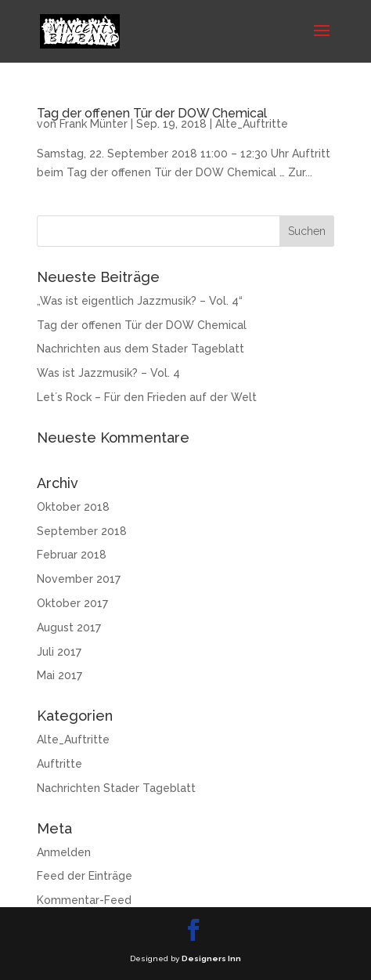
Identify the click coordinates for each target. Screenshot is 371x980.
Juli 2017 (59, 652)
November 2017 (79, 579)
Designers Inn (211, 958)
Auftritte (59, 764)
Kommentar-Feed (84, 900)
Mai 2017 (59, 675)
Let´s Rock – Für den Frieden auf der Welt (147, 397)
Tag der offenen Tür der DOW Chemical (152, 113)
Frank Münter (94, 124)
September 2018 (82, 531)
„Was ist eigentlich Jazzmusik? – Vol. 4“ (140, 301)
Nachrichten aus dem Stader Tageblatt (140, 349)
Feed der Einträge (85, 876)
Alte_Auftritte (252, 124)
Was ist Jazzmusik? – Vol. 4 (108, 373)
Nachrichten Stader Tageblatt (116, 788)
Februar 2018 (72, 555)
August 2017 (69, 627)
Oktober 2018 (73, 507)
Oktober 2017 (72, 603)
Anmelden (64, 852)
